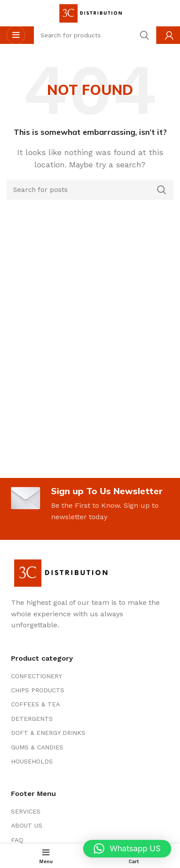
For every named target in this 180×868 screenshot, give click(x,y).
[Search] (90, 190)
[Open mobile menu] (16, 35)
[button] (127, 849)
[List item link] (90, 676)
